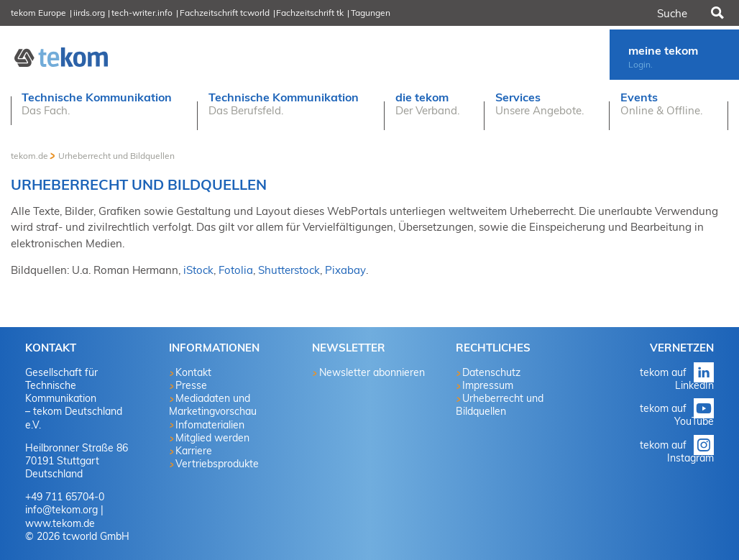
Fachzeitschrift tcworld (225, 13)
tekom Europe (38, 13)
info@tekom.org (61, 510)
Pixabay (345, 270)
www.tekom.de (60, 523)
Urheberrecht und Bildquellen (116, 156)
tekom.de (29, 156)
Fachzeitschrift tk (310, 13)
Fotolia (236, 270)
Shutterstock (289, 270)
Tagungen (371, 13)
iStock (198, 270)
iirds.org (89, 13)
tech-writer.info (142, 13)
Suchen (716, 13)
